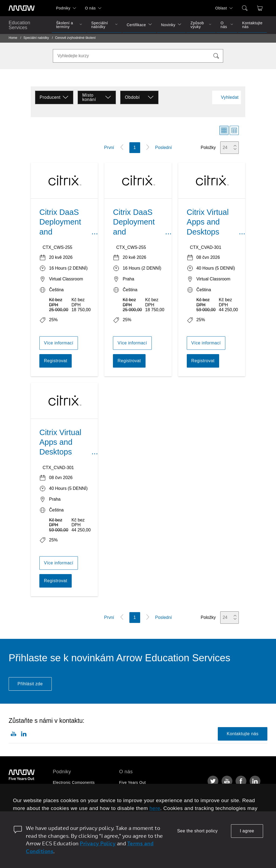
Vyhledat (230, 97)
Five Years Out (132, 782)
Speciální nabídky (99, 25)
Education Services (19, 25)
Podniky (63, 8)
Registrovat (56, 361)
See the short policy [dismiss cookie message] (197, 831)
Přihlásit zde (30, 684)
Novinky (168, 25)
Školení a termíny (65, 25)
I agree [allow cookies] (247, 831)
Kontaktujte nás (252, 25)
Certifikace (136, 25)
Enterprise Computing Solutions (81, 793)
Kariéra (126, 793)
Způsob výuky (197, 25)
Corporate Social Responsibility (147, 803)
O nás (90, 8)
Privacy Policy (98, 843)
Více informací (59, 343)
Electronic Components (74, 782)
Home (13, 38)
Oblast (221, 8)
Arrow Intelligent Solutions (76, 803)
